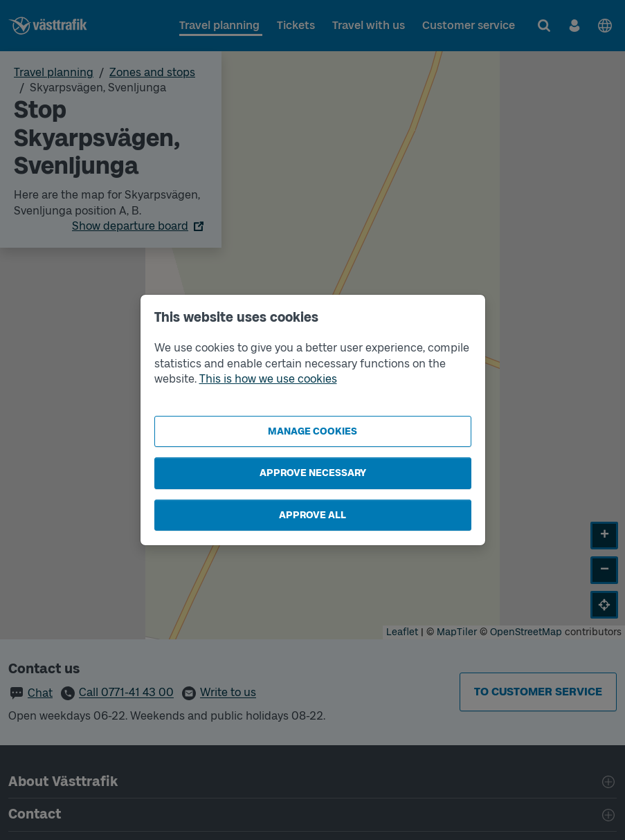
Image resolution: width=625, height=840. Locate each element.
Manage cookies (312, 431)
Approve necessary (313, 473)
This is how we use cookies (268, 379)
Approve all (312, 515)
